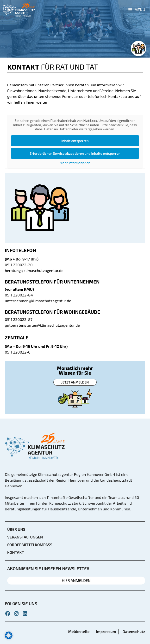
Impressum (106, 631)
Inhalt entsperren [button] (75, 141)
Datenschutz (134, 631)
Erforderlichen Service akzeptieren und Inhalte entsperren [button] (75, 153)
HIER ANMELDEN (76, 580)
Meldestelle (79, 631)
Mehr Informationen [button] (75, 163)
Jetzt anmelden (75, 382)
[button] (9, 635)
